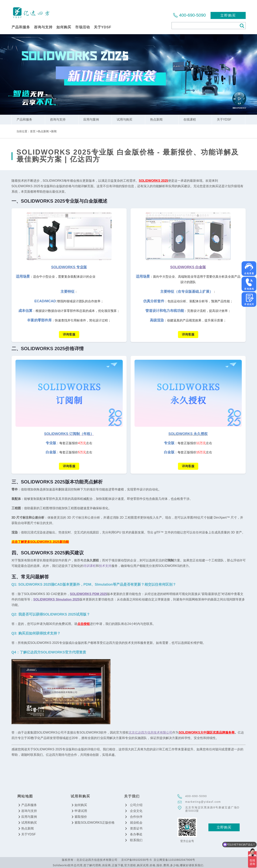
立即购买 (228, 15)
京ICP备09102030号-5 (136, 860)
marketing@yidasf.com (203, 802)
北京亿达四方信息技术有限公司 (31, 12)
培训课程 (90, 566)
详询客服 (69, 334)
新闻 (54, 131)
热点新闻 (43, 131)
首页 (33, 131)
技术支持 (105, 566)
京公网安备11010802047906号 (174, 860)
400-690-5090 (192, 15)
